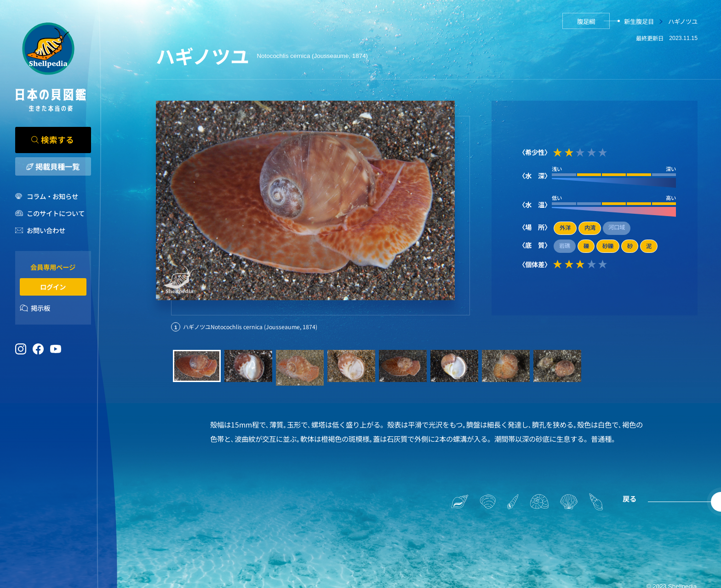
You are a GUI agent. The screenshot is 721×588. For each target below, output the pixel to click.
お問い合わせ (46, 230)
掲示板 (40, 308)
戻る (629, 498)
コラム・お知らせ (52, 196)
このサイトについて (56, 213)
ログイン (53, 287)
